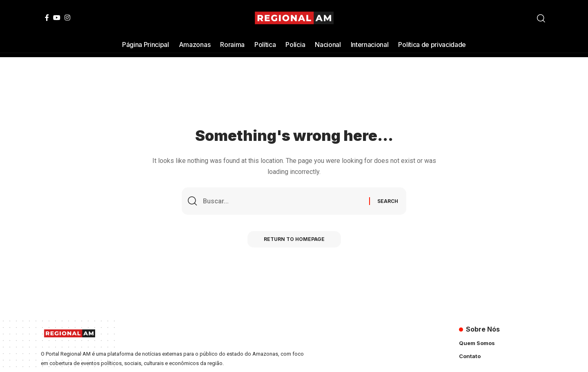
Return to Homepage (294, 239)
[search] (541, 18)
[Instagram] (67, 18)
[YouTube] (57, 18)
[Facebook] (47, 18)
